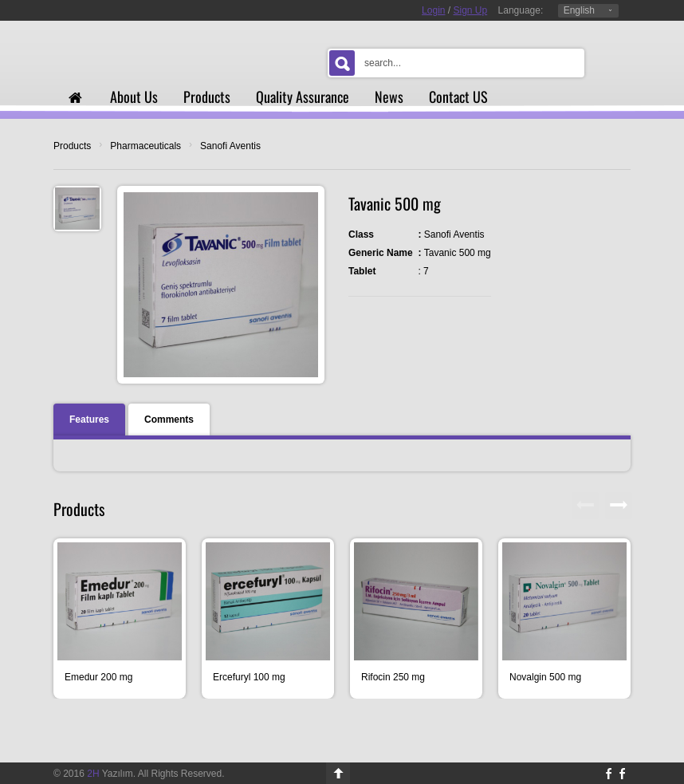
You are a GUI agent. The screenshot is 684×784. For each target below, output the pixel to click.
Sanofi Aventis (230, 146)
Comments (169, 420)
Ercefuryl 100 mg (249, 677)
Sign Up (471, 10)
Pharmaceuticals (145, 146)
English (579, 10)
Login (433, 10)
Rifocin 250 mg (393, 677)
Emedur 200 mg (98, 677)
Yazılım (110, 774)
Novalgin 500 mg (545, 677)
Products (72, 146)
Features (89, 420)
